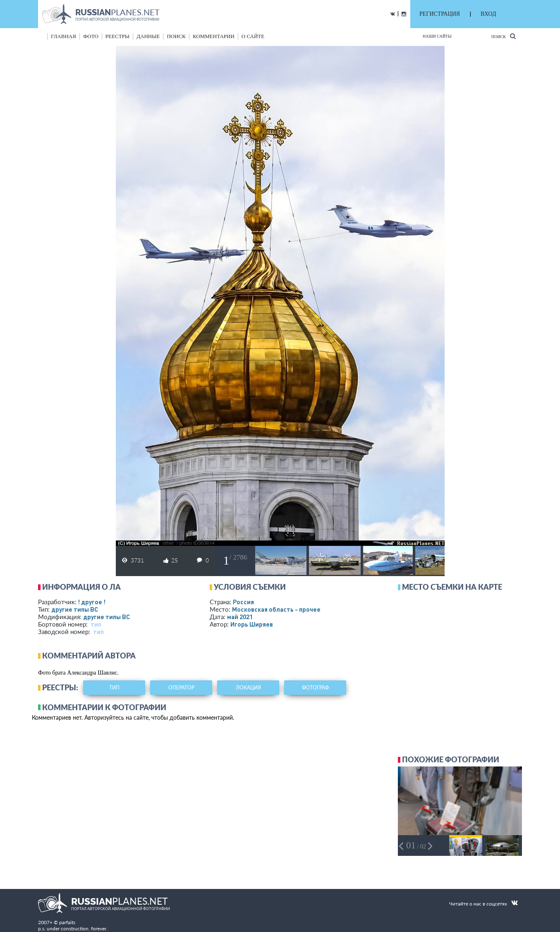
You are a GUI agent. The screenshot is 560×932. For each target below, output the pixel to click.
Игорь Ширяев (252, 624)
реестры (117, 36)
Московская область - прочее (276, 609)
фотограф (315, 688)
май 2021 (240, 617)
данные (148, 36)
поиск (176, 36)
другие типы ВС (75, 609)
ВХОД (488, 14)
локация (248, 688)
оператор (181, 688)
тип (96, 624)
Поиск (504, 36)
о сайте (253, 36)
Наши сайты (437, 36)
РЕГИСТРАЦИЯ (440, 14)
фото (91, 36)
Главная (63, 36)
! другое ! (92, 602)
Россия (243, 602)
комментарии (214, 36)
